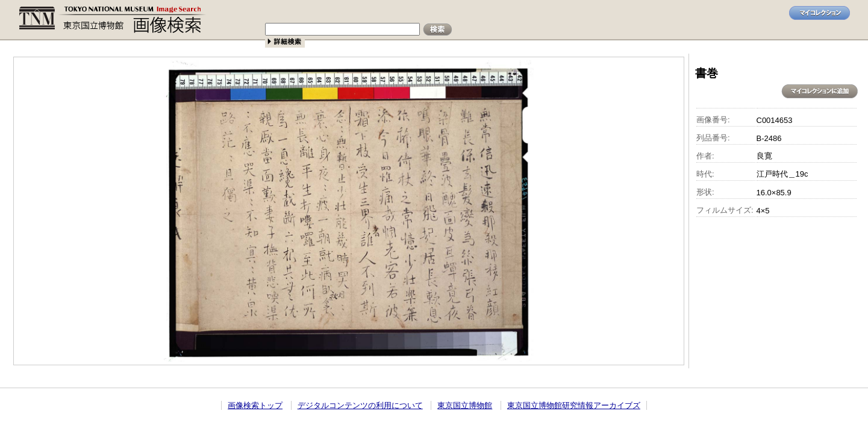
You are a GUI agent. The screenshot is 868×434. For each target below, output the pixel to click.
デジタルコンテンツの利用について (360, 405)
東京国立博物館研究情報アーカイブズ (574, 405)
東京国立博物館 (465, 405)
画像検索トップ (255, 405)
